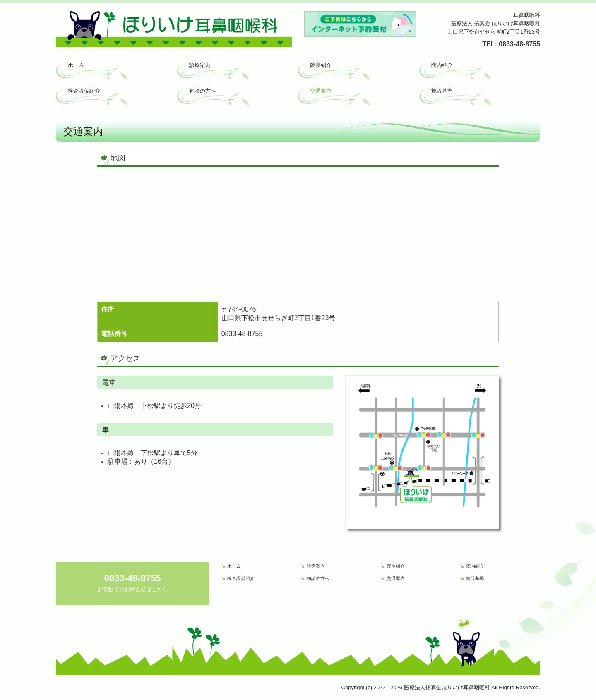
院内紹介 (442, 65)
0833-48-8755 (519, 44)
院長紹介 (321, 65)
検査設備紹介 (84, 91)
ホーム (76, 65)
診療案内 (200, 65)
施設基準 (442, 91)
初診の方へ (203, 91)
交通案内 (321, 91)
